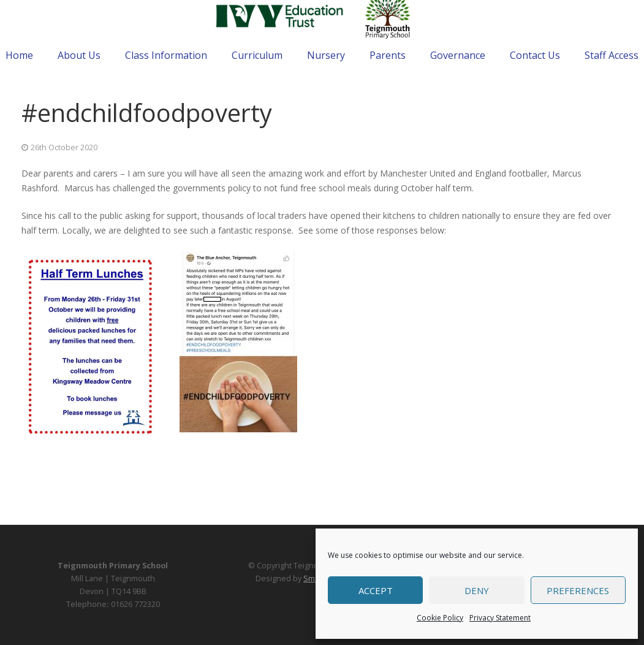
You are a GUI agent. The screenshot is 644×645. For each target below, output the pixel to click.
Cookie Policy (440, 618)
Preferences (578, 590)
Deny (477, 590)
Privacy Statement (500, 618)
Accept (376, 590)
